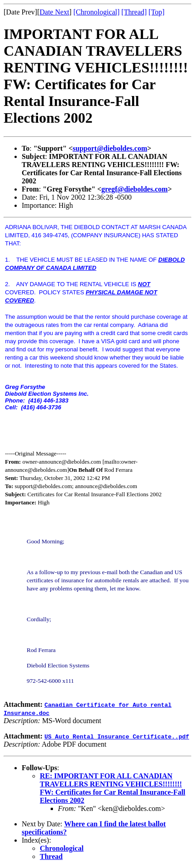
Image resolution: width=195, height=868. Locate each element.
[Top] (156, 12)
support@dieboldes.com (110, 148)
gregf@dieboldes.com (135, 189)
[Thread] (134, 12)
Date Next (55, 12)
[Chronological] (96, 12)
